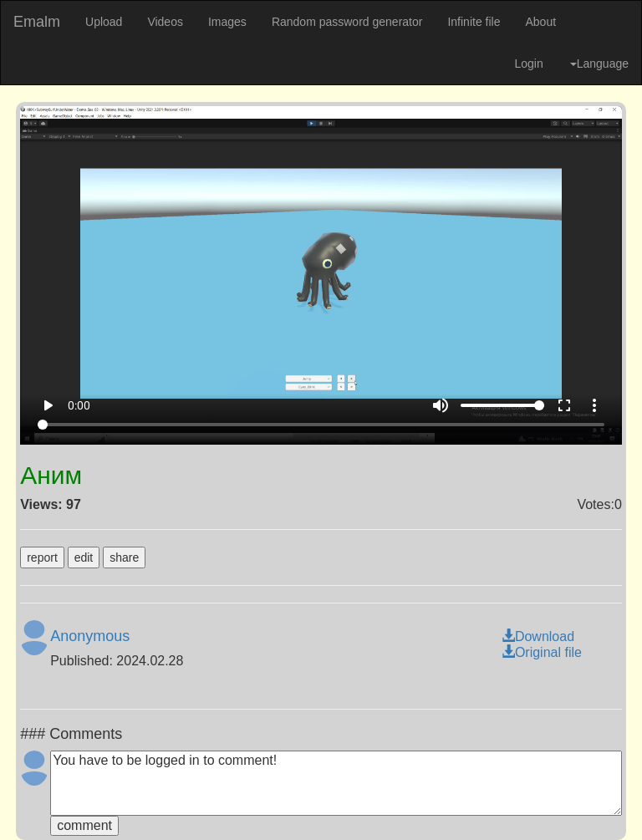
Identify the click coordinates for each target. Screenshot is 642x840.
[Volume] (502, 405)
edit (84, 557)
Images (227, 22)
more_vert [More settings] (594, 405)
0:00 (79, 405)
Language (599, 64)
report (42, 557)
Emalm (37, 22)
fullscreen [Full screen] (564, 405)
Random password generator (347, 22)
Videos (165, 22)
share (124, 557)
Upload (104, 22)
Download (538, 636)
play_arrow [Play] (48, 405)
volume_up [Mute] (441, 405)
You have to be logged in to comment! (336, 783)
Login (528, 64)
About (540, 22)
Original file (542, 652)
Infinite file (474, 22)
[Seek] (321, 425)
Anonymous (90, 636)
